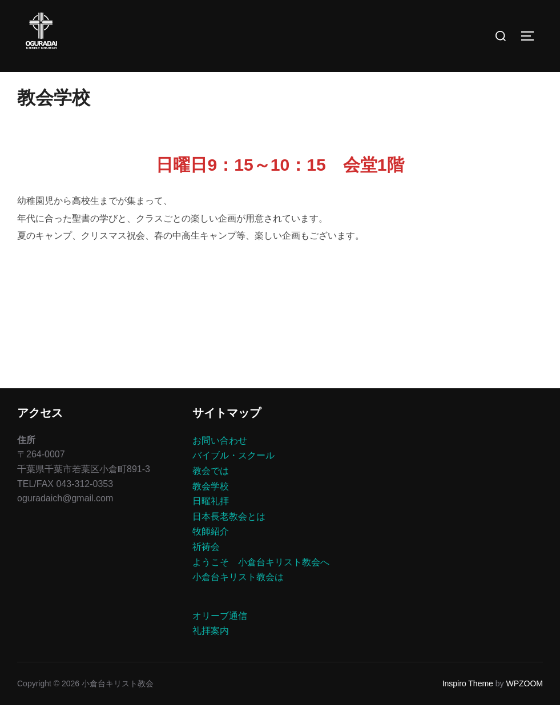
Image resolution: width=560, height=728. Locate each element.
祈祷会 (206, 570)
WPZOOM (524, 706)
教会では (211, 494)
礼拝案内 (211, 653)
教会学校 (211, 508)
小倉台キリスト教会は (238, 600)
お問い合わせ (220, 463)
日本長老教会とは (229, 539)
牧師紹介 (211, 554)
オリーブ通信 (220, 639)
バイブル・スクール (233, 478)
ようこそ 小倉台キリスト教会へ (261, 584)
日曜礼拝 (211, 524)
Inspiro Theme (468, 706)
